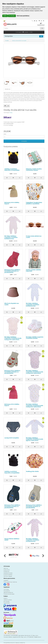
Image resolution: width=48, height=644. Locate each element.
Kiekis (5, 134)
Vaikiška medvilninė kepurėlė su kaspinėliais (12, 170)
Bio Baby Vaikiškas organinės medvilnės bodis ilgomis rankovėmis (35, 439)
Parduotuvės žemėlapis (9, 594)
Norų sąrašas (7, 601)
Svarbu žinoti (7, 570)
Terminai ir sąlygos (8, 576)
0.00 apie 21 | (24, 32)
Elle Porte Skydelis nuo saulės (12, 304)
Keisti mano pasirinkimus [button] (23, 16)
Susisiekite (6, 580)
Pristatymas (6, 571)
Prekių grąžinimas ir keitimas (10, 582)
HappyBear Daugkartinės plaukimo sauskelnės (34, 203)
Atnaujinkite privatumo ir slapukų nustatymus (14, 643)
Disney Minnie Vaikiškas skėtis (12, 539)
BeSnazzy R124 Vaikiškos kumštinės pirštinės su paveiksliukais (12, 271)
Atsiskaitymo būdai (8, 573)
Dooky (11, 113)
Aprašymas (7, 89)
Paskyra (5, 598)
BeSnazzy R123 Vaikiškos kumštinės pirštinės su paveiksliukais (12, 506)
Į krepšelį (24, 141)
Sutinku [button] (5, 16)
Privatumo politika (8, 575)
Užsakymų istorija (8, 600)
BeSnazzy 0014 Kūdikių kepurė (12, 203)
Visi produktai (7, 591)
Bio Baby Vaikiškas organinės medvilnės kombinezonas (11, 237)
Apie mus (6, 568)
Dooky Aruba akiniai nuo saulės (34, 237)
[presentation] (5, 556)
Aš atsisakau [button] (12, 16)
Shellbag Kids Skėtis (32, 471)
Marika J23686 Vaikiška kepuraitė (33, 270)
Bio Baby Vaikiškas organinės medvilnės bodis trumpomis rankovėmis (13, 338)
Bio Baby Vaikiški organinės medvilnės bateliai (35, 338)
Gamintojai (6, 589)
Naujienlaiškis (7, 603)
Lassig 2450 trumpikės (12, 438)
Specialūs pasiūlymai (8, 592)
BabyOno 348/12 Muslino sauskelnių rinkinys (34, 170)
